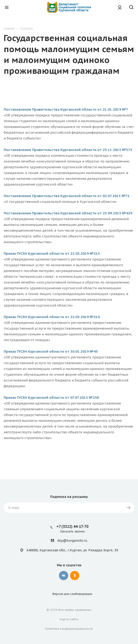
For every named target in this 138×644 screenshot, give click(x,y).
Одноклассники (75, 576)
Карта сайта (69, 619)
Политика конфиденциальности (69, 629)
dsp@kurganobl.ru (72, 541)
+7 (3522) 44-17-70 (72, 526)
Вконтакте (64, 576)
